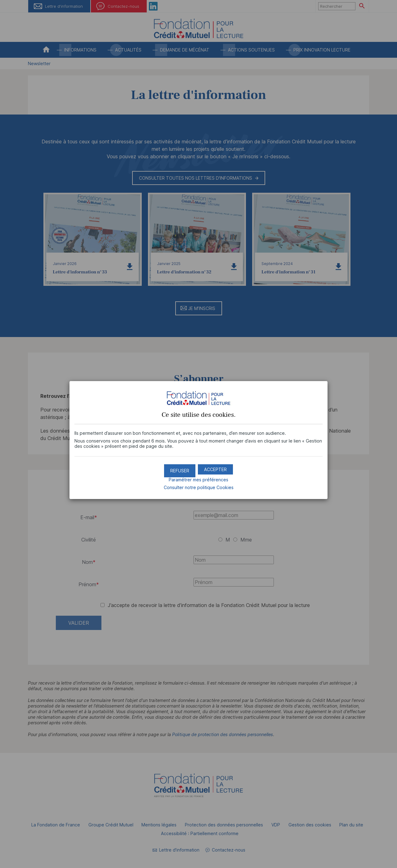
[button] (215, 467)
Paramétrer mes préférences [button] (198, 477)
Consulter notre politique (199, 485)
